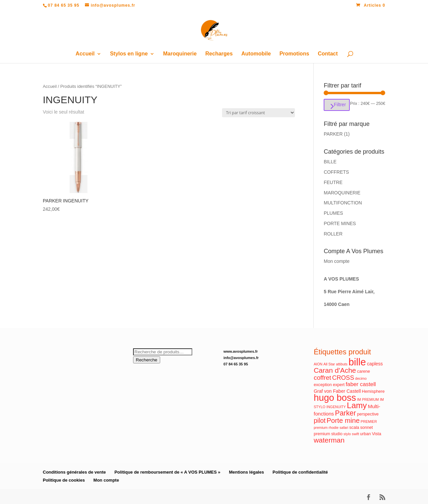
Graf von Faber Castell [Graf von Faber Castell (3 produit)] (337, 391)
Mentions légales (247, 472)
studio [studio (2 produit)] (337, 434)
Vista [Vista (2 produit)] (377, 434)
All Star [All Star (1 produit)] (329, 364)
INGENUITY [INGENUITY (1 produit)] (336, 407)
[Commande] (258, 113)
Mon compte (337, 261)
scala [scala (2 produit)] (354, 428)
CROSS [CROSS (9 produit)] (343, 378)
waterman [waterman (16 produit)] (329, 440)
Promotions (294, 54)
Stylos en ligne (129, 54)
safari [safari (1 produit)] (344, 428)
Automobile (256, 54)
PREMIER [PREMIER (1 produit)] (369, 422)
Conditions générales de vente (74, 472)
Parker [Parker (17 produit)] (346, 413)
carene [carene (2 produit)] (364, 371)
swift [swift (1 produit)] (355, 434)
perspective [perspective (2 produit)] (368, 414)
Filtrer (340, 105)
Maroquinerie (180, 54)
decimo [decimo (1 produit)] (361, 378)
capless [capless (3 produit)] (375, 364)
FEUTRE (333, 182)
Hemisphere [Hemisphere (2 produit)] (373, 391)
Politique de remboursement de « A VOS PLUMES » (167, 472)
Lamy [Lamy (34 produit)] (357, 405)
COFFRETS (336, 172)
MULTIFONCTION (343, 203)
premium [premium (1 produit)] (320, 428)
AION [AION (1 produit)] (318, 364)
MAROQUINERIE (342, 193)
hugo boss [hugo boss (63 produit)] (335, 398)
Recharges (219, 54)
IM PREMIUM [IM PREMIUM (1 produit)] (368, 399)
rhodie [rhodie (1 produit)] (334, 428)
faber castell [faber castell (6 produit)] (361, 384)
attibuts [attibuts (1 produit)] (342, 364)
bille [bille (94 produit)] (357, 362)
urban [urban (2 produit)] (365, 434)
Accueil (85, 54)
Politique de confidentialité (300, 472)
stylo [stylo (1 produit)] (347, 434)
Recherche (146, 360)
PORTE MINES (340, 223)
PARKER (333, 134)
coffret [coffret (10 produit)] (322, 378)
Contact (328, 54)
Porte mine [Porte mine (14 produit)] (343, 420)
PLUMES (333, 213)
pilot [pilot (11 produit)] (319, 421)
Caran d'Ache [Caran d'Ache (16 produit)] (335, 370)
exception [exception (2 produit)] (323, 385)
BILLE (330, 162)
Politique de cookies (64, 480)
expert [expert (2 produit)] (339, 385)
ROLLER (333, 234)
